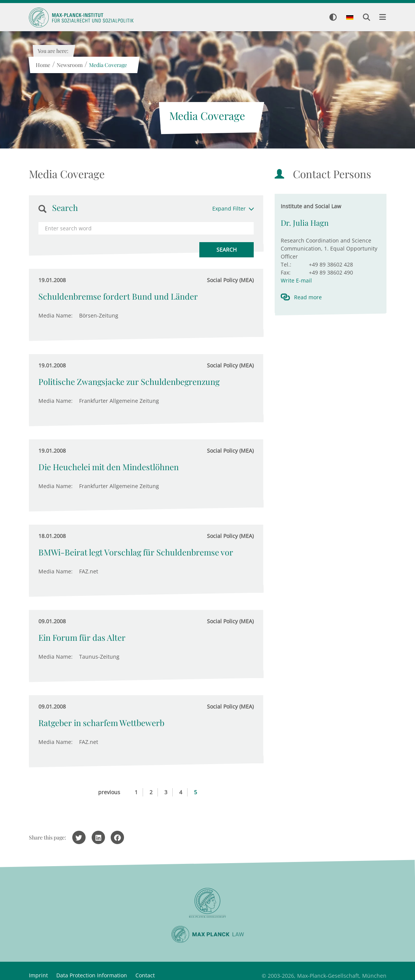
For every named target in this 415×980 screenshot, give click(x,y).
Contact (145, 975)
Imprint (38, 975)
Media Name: (56, 315)
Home (43, 65)
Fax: (286, 272)
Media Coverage (108, 65)
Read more (308, 297)
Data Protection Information (92, 975)
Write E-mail (296, 280)
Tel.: (286, 264)
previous (109, 792)
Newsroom (70, 65)
